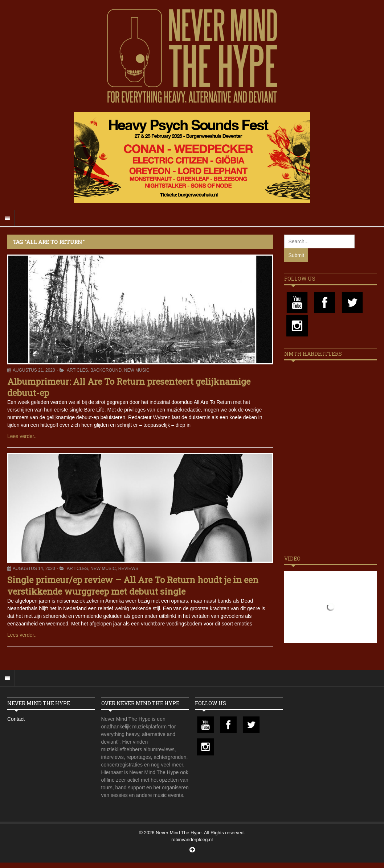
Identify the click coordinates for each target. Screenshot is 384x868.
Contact (16, 719)
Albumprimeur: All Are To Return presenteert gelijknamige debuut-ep (129, 387)
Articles (77, 370)
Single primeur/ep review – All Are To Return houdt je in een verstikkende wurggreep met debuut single (133, 585)
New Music (137, 370)
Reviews (128, 569)
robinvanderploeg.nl (192, 840)
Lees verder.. (22, 436)
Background (106, 370)
